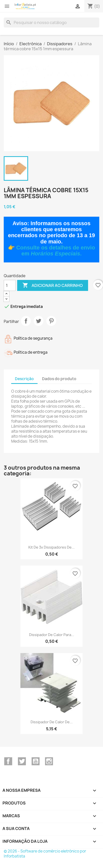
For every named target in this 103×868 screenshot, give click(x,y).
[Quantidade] (10, 285)
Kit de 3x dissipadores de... (51, 547)
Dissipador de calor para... (52, 635)
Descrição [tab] (24, 379)
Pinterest (51, 321)
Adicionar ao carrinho (53, 285)
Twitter (22, 761)
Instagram (49, 761)
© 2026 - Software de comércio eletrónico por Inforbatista (45, 854)
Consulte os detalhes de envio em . (56, 251)
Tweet (39, 321)
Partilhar (26, 321)
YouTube (36, 761)
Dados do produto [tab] (59, 379)
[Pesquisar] (51, 22)
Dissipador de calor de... (52, 722)
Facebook (8, 761)
